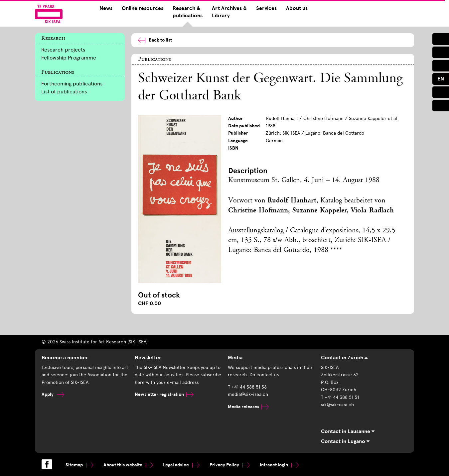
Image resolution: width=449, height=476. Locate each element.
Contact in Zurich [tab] (344, 358)
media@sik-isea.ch (248, 394)
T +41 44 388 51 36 (247, 387)
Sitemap (79, 465)
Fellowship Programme (69, 58)
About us (297, 8)
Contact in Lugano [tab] (345, 441)
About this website (128, 465)
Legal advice (181, 465)
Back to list (155, 40)
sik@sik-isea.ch (337, 405)
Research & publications (188, 12)
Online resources (143, 8)
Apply (53, 394)
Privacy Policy (230, 465)
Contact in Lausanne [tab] (348, 431)
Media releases (248, 407)
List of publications (64, 92)
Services (266, 8)
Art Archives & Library (229, 12)
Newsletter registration (164, 394)
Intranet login (279, 465)
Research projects (63, 50)
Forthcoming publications (72, 84)
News (106, 8)
